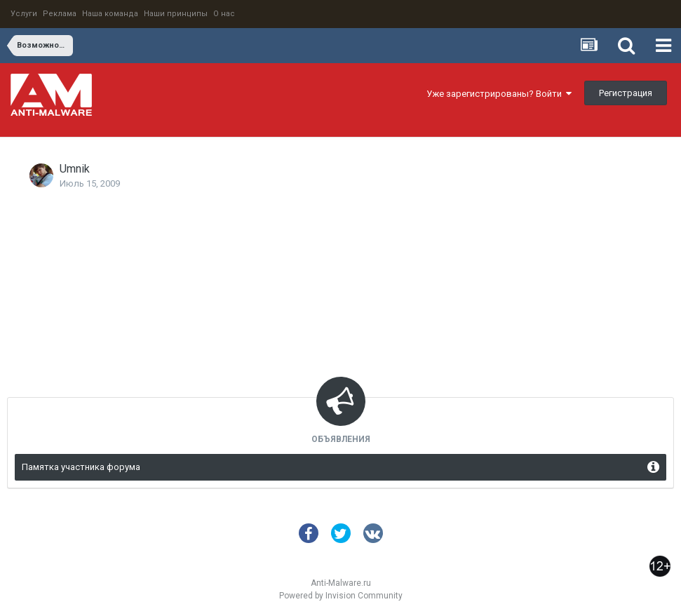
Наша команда (110, 14)
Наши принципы (176, 14)
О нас (224, 14)
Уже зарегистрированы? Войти (499, 94)
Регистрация (626, 93)
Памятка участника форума (81, 467)
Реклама (60, 14)
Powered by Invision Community (341, 596)
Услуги (24, 14)
